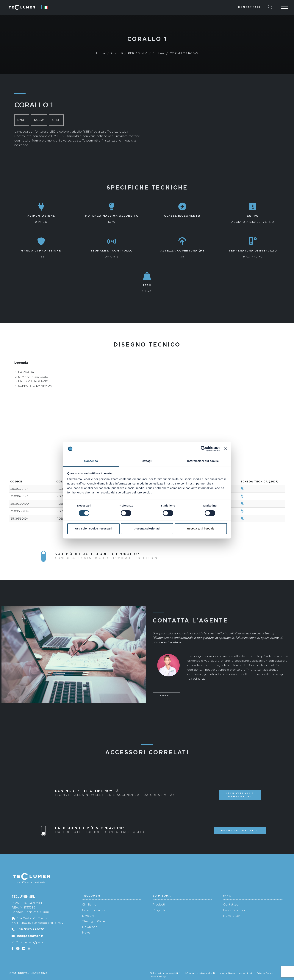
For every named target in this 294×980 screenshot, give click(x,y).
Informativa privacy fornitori (236, 973)
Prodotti (159, 904)
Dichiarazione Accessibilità (165, 973)
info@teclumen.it (30, 936)
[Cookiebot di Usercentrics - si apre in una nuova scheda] (203, 449)
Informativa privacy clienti (200, 973)
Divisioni (88, 916)
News (86, 932)
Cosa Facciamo (93, 910)
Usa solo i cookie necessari (93, 529)
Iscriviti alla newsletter (240, 795)
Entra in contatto (240, 831)
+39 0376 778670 (31, 929)
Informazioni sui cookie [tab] (203, 461)
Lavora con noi (234, 910)
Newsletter (232, 916)
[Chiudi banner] (226, 449)
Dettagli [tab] (147, 461)
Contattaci (249, 7)
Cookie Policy (158, 976)
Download (90, 927)
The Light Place (94, 921)
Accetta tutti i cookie (201, 529)
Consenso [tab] (91, 461)
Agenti (166, 696)
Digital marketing (28, 973)
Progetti (159, 910)
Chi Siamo (89, 904)
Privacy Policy (265, 973)
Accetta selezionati (147, 529)
